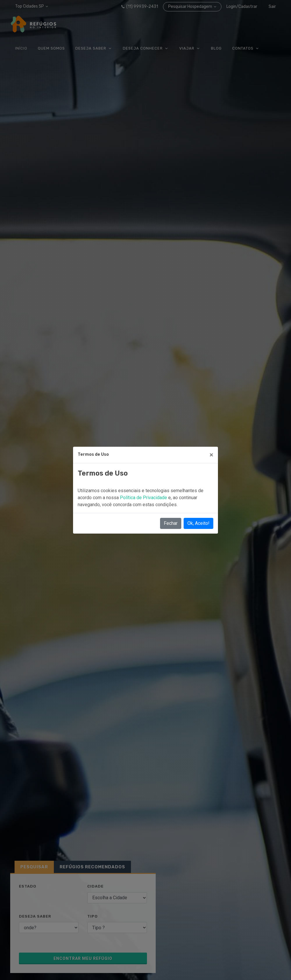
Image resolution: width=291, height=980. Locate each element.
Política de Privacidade (144, 498)
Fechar (171, 523)
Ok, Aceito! (198, 523)
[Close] (211, 455)
